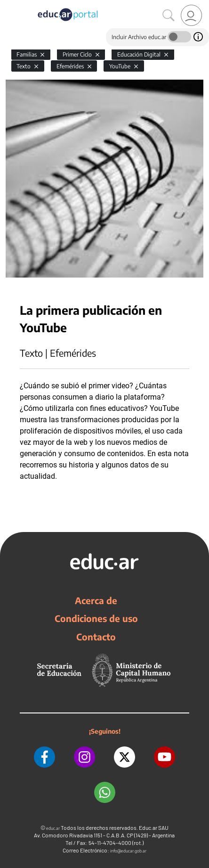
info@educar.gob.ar (128, 851)
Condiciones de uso (96, 618)
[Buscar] (169, 16)
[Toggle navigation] (8, 5)
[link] (191, 15)
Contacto (96, 637)
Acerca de (96, 600)
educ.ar (53, 828)
